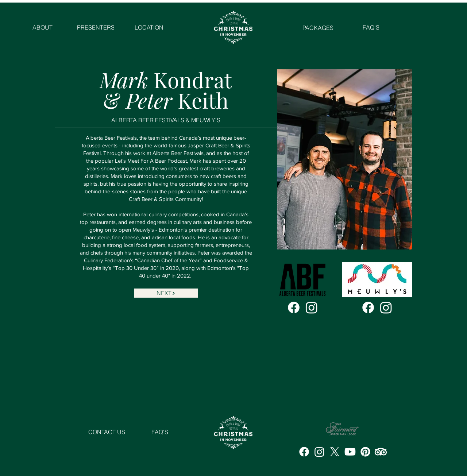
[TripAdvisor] (381, 452)
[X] (335, 452)
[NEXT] (166, 293)
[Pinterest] (365, 452)
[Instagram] (312, 307)
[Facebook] (294, 307)
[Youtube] (350, 452)
